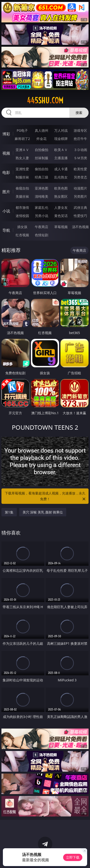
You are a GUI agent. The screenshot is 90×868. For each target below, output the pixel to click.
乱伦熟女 (61, 177)
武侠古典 (80, 207)
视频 (6, 153)
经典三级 (42, 177)
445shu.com (45, 100)
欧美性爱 (80, 169)
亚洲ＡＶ (22, 150)
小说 (6, 211)
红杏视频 (22, 235)
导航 (6, 230)
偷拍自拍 (42, 169)
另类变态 (80, 177)
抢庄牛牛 (80, 139)
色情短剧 (42, 235)
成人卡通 (61, 169)
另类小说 (42, 216)
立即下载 (73, 857)
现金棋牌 (61, 139)
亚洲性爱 (22, 169)
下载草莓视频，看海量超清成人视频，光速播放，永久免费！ (46, 496)
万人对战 (61, 130)
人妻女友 (61, 207)
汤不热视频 (80, 227)
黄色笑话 (61, 216)
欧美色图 (61, 188)
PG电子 (22, 130)
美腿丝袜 (22, 196)
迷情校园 (22, 216)
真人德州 (42, 130)
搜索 (79, 113)
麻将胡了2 (22, 139)
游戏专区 (80, 130)
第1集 (9, 512)
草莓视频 (61, 227)
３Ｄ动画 (80, 150)
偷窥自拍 (22, 188)
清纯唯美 (42, 196)
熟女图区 (61, 196)
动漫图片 (80, 188)
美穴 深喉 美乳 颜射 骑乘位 (43, 512)
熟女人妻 (22, 158)
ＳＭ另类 (80, 158)
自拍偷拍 (42, 150)
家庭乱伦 (42, 207)
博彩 (6, 134)
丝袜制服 (42, 158)
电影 (6, 172)
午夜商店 (42, 227)
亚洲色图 (42, 188)
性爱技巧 (80, 216)
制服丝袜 (22, 177)
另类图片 (80, 196)
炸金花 (42, 139)
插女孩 (22, 227)
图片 (6, 192)
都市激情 (22, 207)
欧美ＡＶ (61, 150)
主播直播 (61, 158)
